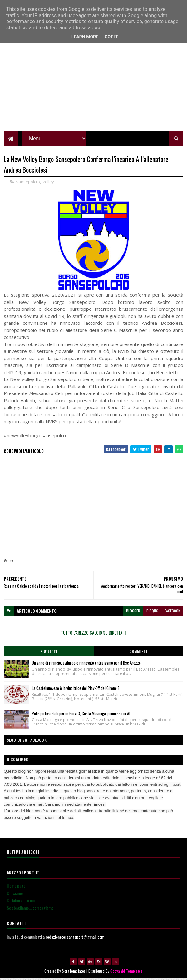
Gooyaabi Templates (126, 973)
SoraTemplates (74, 973)
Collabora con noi (21, 903)
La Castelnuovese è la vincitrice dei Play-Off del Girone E (76, 690)
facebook (172, 613)
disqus (152, 613)
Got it (111, 37)
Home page (16, 888)
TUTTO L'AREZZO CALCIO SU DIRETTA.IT (94, 635)
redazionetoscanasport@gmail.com (75, 939)
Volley (48, 184)
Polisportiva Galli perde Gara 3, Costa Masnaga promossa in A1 (81, 715)
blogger (133, 613)
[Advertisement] (93, 89)
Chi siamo (15, 895)
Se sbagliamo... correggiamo (30, 910)
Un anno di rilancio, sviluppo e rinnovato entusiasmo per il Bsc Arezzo (86, 665)
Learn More (85, 37)
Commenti (138, 654)
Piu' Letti (49, 654)
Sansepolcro (28, 184)
